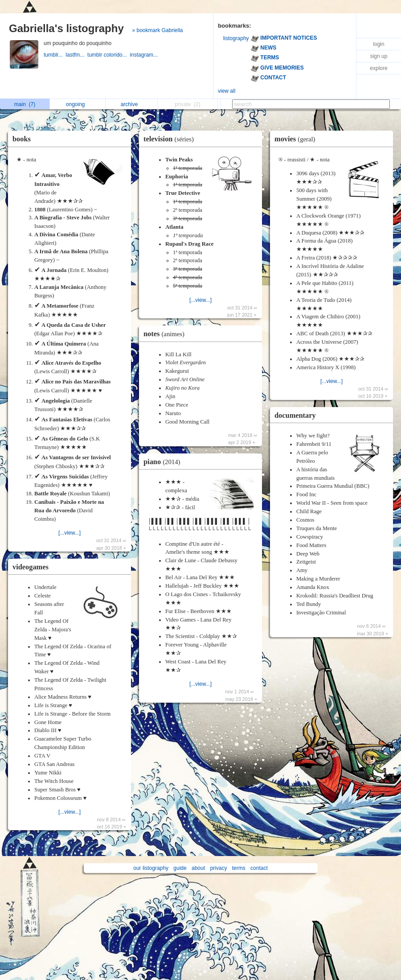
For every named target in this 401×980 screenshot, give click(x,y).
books (22, 139)
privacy (218, 868)
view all (227, 91)
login (378, 44)
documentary (295, 415)
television (171, 139)
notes (166, 334)
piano (164, 462)
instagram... (144, 55)
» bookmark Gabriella (157, 30)
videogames (31, 567)
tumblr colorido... (108, 55)
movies (297, 139)
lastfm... (76, 55)
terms (239, 868)
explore (378, 68)
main (25, 104)
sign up (379, 56)
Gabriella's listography (66, 28)
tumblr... (55, 55)
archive (132, 104)
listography (236, 38)
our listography (151, 868)
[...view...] (70, 533)
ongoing (78, 104)
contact (259, 868)
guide (180, 868)
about (198, 868)
